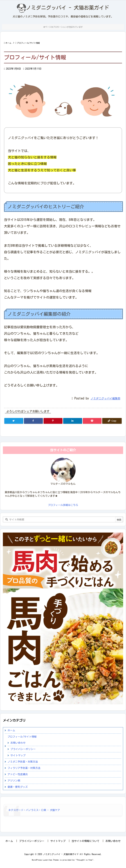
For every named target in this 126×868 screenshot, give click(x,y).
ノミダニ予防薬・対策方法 (23, 762)
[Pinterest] (53, 421)
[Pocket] (92, 421)
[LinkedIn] (73, 421)
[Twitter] (14, 421)
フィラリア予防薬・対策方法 (24, 768)
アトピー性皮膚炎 (18, 774)
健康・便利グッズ (18, 787)
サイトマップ (18, 755)
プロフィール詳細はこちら (63, 505)
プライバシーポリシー (23, 749)
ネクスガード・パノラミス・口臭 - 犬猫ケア (34, 810)
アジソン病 (14, 781)
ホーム (8, 43)
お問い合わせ (18, 743)
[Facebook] (33, 421)
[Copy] (112, 421)
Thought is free (85, 860)
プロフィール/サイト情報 (28, 43)
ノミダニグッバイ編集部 (105, 398)
